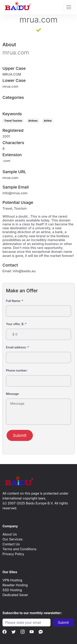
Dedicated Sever (15, 595)
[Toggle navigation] (69, 7)
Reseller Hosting (15, 585)
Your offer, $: (16, 324)
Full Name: (15, 301)
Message (12, 394)
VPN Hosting (12, 580)
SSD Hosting (12, 590)
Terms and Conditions (19, 549)
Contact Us (11, 544)
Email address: (17, 347)
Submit (20, 435)
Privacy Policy (13, 554)
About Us (10, 534)
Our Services (13, 539)
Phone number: (17, 370)
